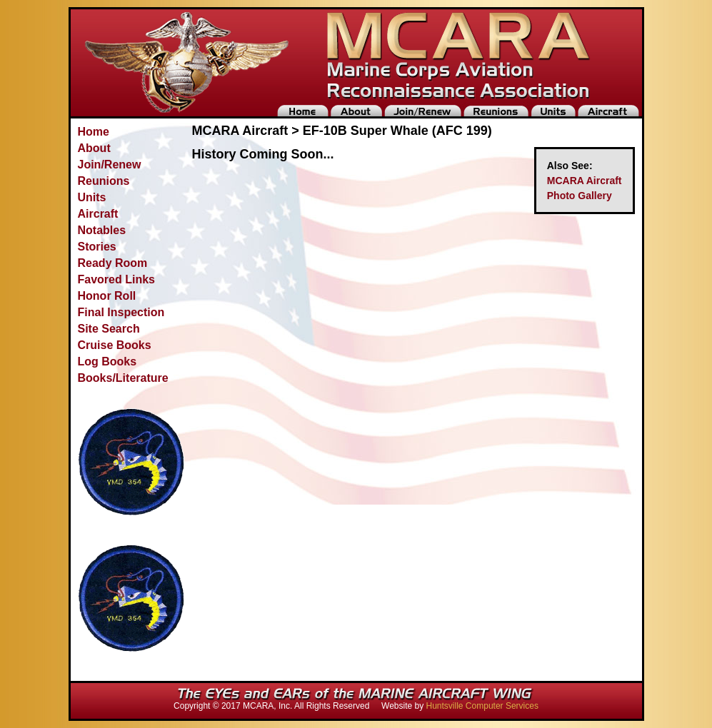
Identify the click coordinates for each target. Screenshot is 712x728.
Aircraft (98, 214)
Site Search (109, 329)
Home (94, 132)
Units (92, 197)
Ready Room (113, 263)
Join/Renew (110, 165)
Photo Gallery (580, 196)
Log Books (107, 362)
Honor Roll (107, 296)
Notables (102, 230)
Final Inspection (121, 312)
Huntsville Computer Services (482, 706)
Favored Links (116, 279)
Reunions (104, 181)
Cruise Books (115, 345)
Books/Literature (123, 378)
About (94, 148)
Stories (97, 247)
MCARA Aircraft (585, 181)
